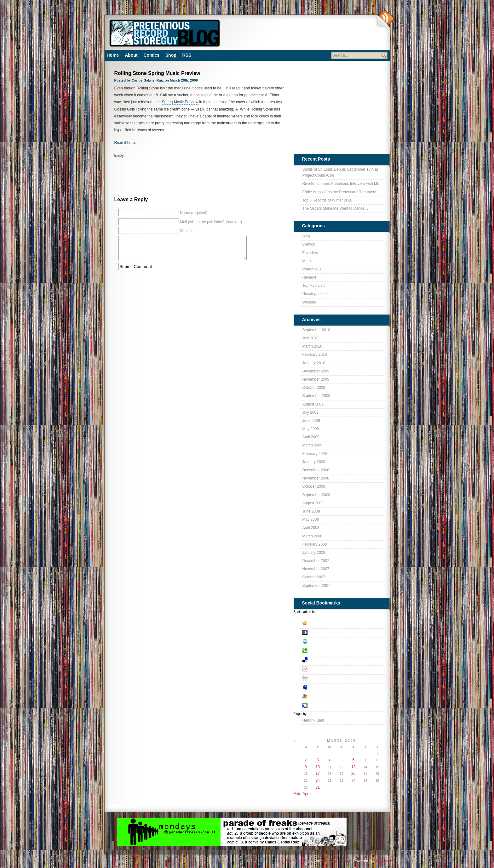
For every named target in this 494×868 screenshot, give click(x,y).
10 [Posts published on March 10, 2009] (318, 767)
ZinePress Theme (300, 861)
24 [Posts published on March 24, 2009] (318, 780)
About (131, 55)
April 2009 (311, 437)
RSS (187, 55)
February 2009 (315, 454)
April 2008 (311, 528)
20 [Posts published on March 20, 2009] (353, 774)
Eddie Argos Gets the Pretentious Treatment (339, 192)
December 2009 (316, 371)
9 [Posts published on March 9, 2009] (306, 767)
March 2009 (312, 445)
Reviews (310, 277)
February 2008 (315, 544)
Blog (243, 168)
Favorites (310, 253)
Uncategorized (315, 294)
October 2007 (314, 577)
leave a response (240, 174)
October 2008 (314, 486)
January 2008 (314, 553)
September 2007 (316, 586)
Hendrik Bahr (313, 720)
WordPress (384, 861)
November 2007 (316, 569)
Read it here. (125, 143)
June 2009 (311, 421)
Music (253, 168)
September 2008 (316, 495)
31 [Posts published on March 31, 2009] (318, 787)
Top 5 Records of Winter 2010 (327, 200)
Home (113, 55)
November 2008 (316, 478)
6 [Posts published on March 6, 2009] (353, 760)
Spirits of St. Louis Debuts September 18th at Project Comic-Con (340, 172)
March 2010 (312, 346)
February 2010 (315, 355)
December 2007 (316, 561)
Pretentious (268, 168)
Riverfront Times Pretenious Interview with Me (341, 184)
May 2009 (311, 429)
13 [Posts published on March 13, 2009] (353, 767)
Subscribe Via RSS (384, 19)
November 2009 (316, 379)
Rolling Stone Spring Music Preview (157, 73)
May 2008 (311, 519)
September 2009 (316, 396)
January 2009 (314, 462)
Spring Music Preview (181, 102)
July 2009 (310, 412)
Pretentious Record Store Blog (164, 32)
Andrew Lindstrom (336, 861)
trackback (267, 174)
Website (309, 302)
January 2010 (314, 363)
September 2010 (316, 330)
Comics (151, 55)
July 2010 (310, 338)
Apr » (307, 794)
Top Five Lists (314, 286)
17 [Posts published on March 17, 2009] (318, 774)
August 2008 (313, 503)
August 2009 (313, 404)
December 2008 (316, 470)
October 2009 (314, 388)
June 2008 (311, 511)
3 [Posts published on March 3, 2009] (318, 760)
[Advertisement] (299, 35)
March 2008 (312, 536)
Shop (171, 55)
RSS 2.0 (198, 174)
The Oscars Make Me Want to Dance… (335, 208)
